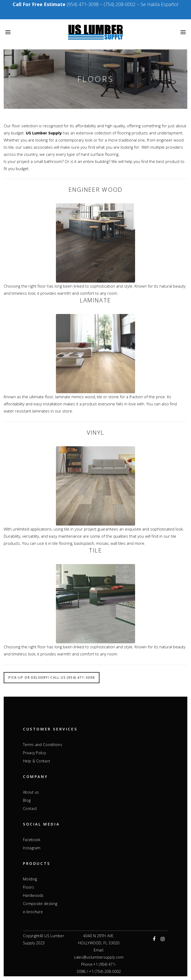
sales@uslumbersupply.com (99, 957)
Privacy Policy (34, 753)
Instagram (32, 848)
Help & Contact (37, 761)
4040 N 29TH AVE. (99, 936)
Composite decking (40, 904)
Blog (27, 800)
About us (31, 792)
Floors (28, 887)
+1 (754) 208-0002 (105, 971)
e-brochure (33, 912)
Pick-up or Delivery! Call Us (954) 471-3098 (52, 677)
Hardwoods (33, 895)
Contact (30, 809)
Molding (30, 879)
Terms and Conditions (43, 745)
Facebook (32, 840)
